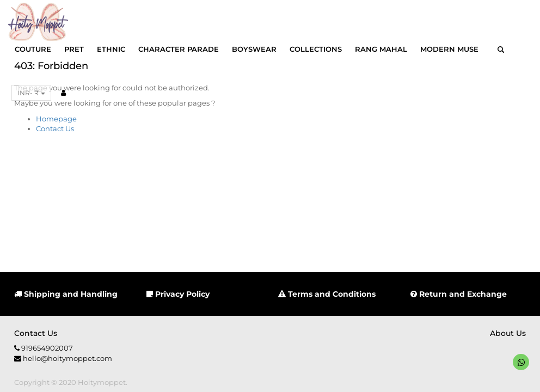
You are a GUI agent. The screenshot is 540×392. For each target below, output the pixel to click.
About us (508, 333)
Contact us (36, 333)
